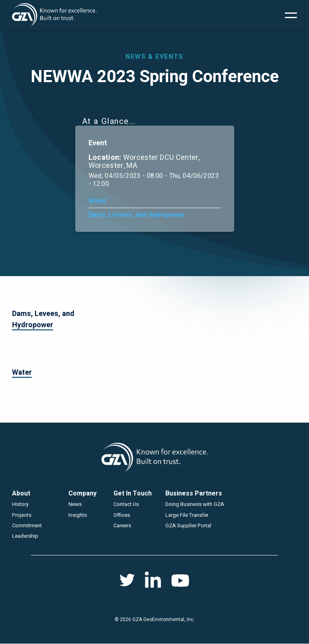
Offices (122, 515)
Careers (122, 525)
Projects (22, 515)
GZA (54, 15)
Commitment (27, 525)
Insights (78, 515)
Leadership (25, 536)
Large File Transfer (187, 515)
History (20, 504)
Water (98, 201)
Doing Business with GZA (195, 504)
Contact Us (126, 504)
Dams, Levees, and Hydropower (137, 215)
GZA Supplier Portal (188, 525)
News (75, 504)
